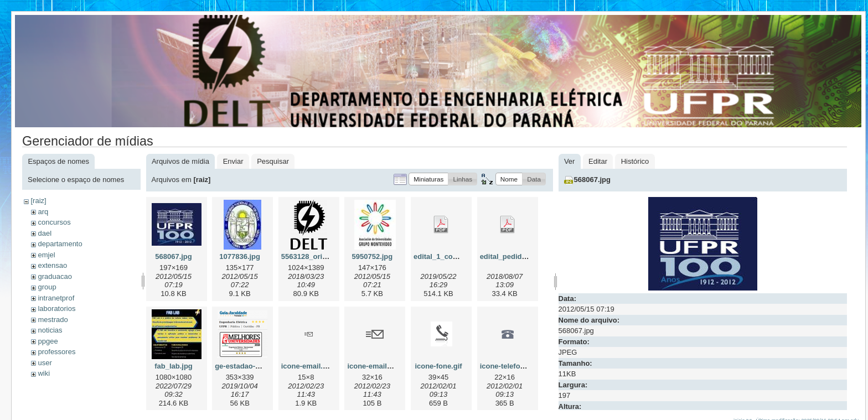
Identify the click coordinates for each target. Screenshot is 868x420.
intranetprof (56, 298)
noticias (50, 330)
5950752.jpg (373, 256)
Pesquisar (273, 161)
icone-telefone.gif (510, 366)
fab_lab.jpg (174, 366)
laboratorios (56, 308)
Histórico (635, 161)
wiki (44, 373)
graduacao (55, 276)
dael (45, 233)
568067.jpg (174, 256)
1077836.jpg (240, 256)
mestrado (53, 320)
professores (56, 352)
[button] (428, 179)
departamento (60, 244)
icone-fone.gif (438, 366)
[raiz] (38, 201)
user (45, 363)
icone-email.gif (306, 366)
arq (43, 212)
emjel (46, 255)
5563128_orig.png (312, 256)
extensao (52, 265)
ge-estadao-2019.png (250, 366)
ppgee (48, 341)
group (47, 287)
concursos (54, 222)
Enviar (233, 161)
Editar (598, 161)
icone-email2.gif (374, 366)
